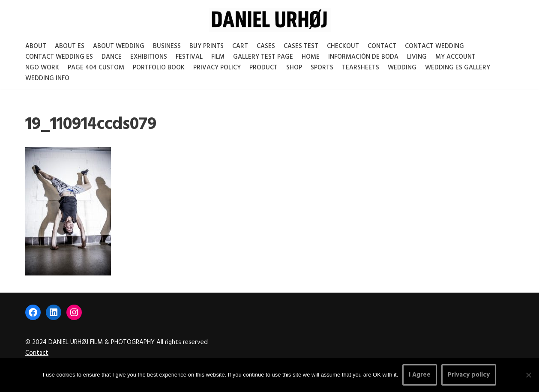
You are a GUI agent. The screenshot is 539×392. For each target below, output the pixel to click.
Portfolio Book (159, 68)
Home (311, 57)
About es (70, 46)
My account (455, 57)
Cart (240, 46)
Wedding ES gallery (458, 68)
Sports (322, 68)
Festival (189, 57)
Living (417, 57)
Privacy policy (469, 375)
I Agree (420, 375)
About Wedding (119, 46)
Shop (294, 68)
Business (167, 46)
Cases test (301, 46)
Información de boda (363, 57)
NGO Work (42, 68)
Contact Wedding (434, 46)
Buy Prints (207, 46)
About (36, 46)
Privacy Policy (217, 68)
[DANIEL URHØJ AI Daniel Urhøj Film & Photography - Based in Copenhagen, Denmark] (270, 20)
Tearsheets (361, 68)
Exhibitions (149, 57)
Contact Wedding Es (59, 57)
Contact (382, 46)
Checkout (343, 46)
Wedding (402, 68)
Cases (266, 46)
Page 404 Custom (96, 68)
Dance (112, 57)
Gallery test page (263, 57)
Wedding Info (47, 78)
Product (264, 68)
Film (218, 57)
